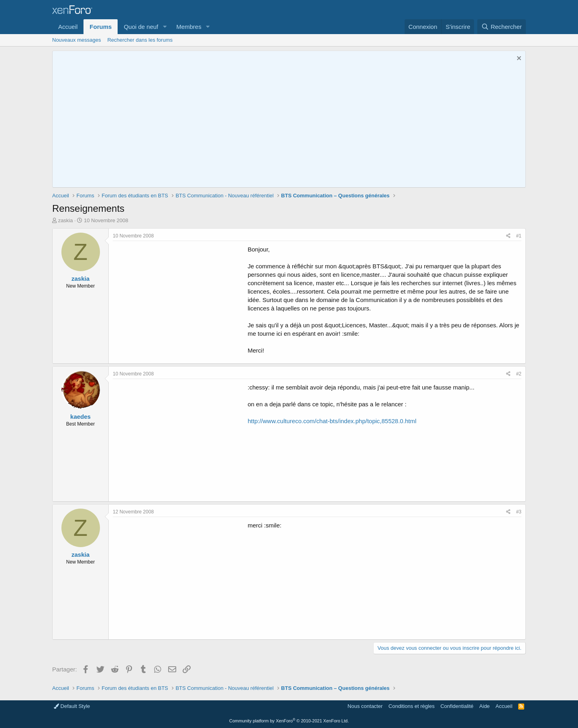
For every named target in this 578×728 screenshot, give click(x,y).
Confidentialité (457, 706)
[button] (165, 27)
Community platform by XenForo (289, 721)
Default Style (72, 706)
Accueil (68, 27)
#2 (519, 374)
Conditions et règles (412, 706)
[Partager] (508, 236)
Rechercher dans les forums (140, 40)
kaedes (80, 417)
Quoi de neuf (141, 27)
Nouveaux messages (76, 40)
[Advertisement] (180, 301)
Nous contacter (365, 706)
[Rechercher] (502, 27)
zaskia (66, 220)
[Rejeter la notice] (518, 59)
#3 (519, 512)
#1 (519, 236)
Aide (484, 706)
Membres (189, 27)
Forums (101, 27)
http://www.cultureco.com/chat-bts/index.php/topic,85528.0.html (332, 421)
